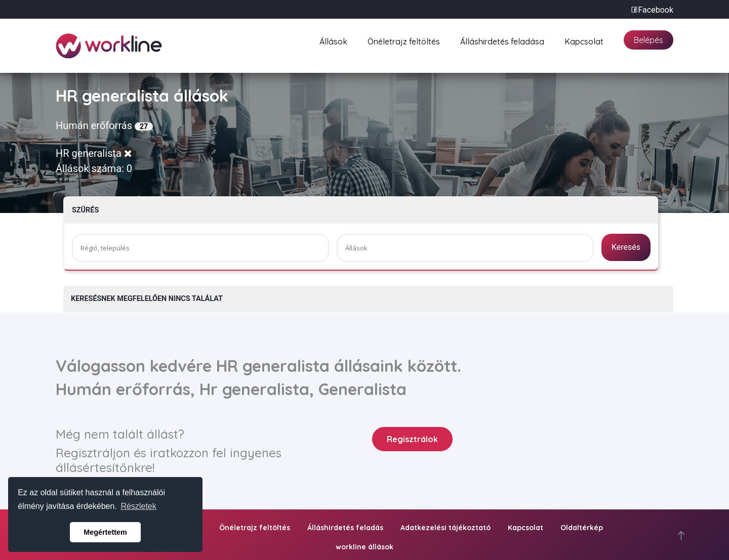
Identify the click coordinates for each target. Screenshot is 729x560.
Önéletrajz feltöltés (404, 40)
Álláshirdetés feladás (345, 528)
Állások (333, 40)
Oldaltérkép (582, 528)
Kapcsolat (584, 40)
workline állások (364, 547)
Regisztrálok (412, 439)
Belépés (649, 40)
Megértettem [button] (105, 532)
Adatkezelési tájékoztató (445, 528)
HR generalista (94, 153)
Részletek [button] (139, 506)
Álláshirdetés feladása (502, 40)
